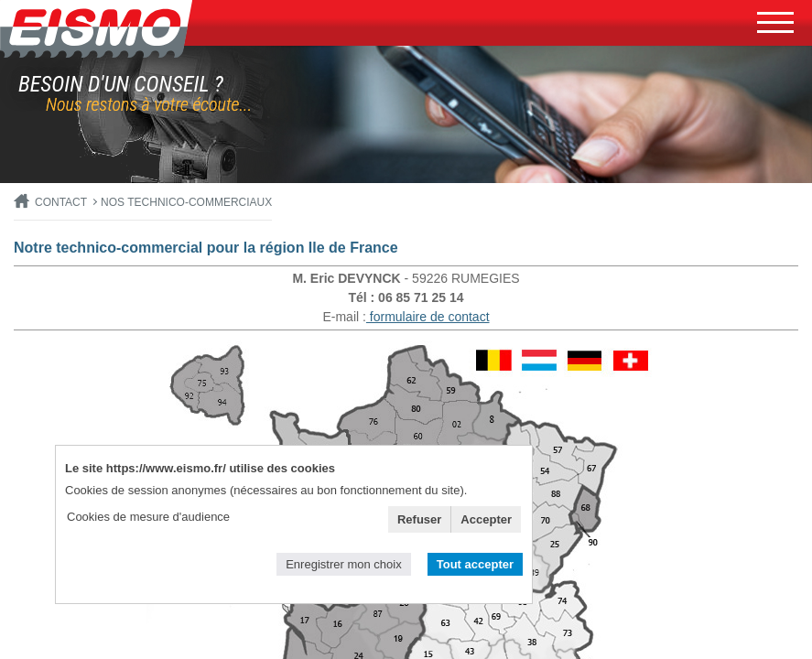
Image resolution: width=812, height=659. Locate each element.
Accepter (486, 519)
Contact (61, 202)
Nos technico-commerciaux (186, 202)
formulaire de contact (428, 317)
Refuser (419, 519)
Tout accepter (475, 564)
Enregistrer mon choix (343, 564)
